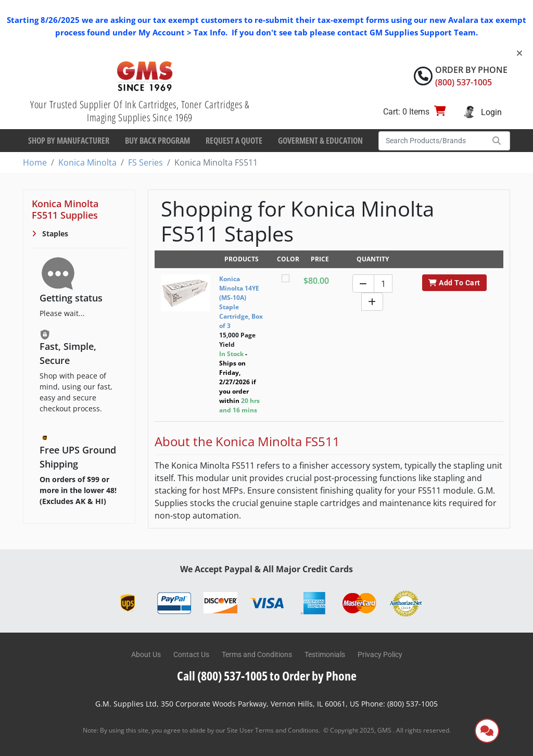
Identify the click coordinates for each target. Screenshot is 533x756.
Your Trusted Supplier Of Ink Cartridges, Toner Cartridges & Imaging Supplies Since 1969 (140, 111)
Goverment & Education (320, 141)
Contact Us (191, 654)
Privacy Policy (380, 654)
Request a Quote (234, 141)
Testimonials (325, 654)
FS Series (145, 162)
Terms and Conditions (257, 654)
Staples (54, 234)
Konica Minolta (87, 162)
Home (35, 162)
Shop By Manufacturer (69, 141)
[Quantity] (383, 283)
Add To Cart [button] (454, 283)
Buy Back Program (157, 141)
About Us (146, 654)
